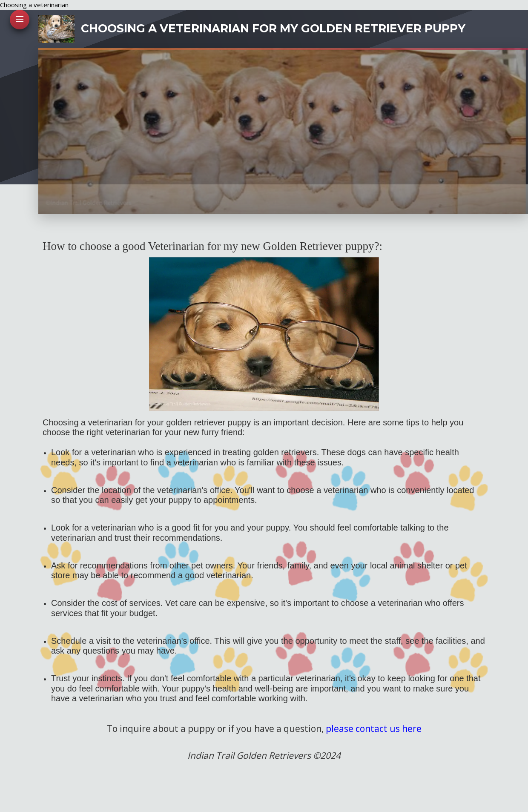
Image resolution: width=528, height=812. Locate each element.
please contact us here (374, 729)
